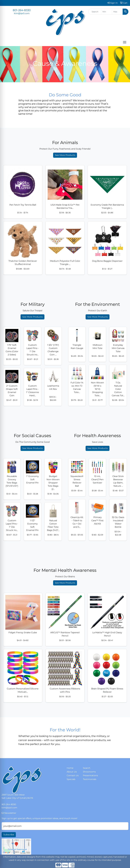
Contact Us (73, 775)
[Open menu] (125, 42)
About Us (72, 772)
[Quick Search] (95, 12)
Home (70, 768)
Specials (71, 779)
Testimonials (89, 779)
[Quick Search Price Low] (106, 12)
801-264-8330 (22, 10)
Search (87, 768)
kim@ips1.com (22, 13)
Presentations (89, 775)
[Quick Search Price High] (117, 12)
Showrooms (89, 772)
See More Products (65, 155)
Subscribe (9, 835)
